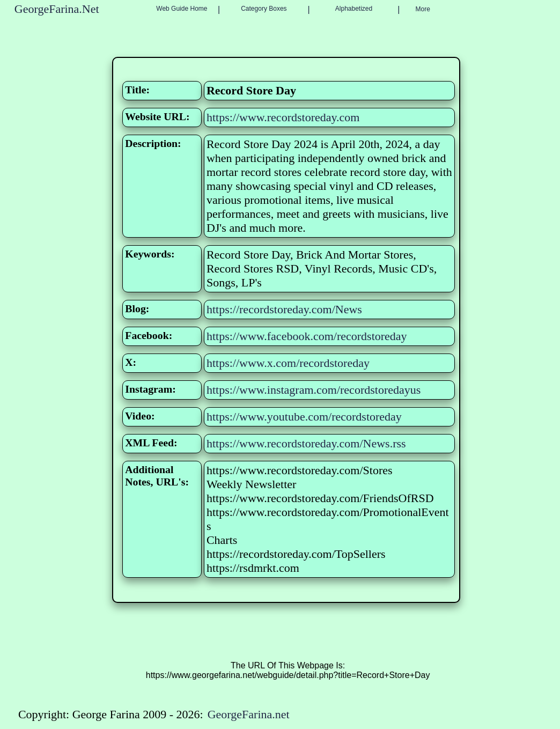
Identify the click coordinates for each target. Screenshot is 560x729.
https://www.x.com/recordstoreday (288, 363)
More (423, 9)
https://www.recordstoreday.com (283, 117)
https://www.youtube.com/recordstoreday (304, 417)
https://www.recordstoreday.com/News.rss (306, 443)
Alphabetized (354, 9)
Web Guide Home (182, 9)
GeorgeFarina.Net (57, 9)
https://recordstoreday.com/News (284, 309)
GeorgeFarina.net (249, 714)
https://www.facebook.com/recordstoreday (307, 336)
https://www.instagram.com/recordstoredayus (314, 390)
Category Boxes (264, 9)
